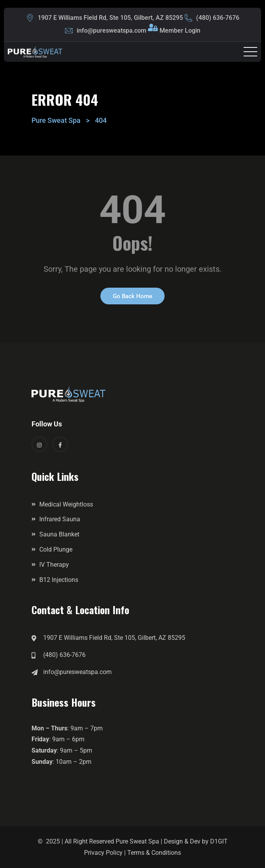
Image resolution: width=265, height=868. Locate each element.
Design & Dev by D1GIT (196, 841)
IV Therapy (54, 565)
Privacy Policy (103, 853)
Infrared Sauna (60, 519)
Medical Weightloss (66, 504)
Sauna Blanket (59, 534)
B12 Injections (59, 580)
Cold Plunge (56, 549)
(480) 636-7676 (218, 18)
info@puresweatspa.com (111, 31)
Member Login (180, 31)
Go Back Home (132, 296)
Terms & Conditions (154, 853)
